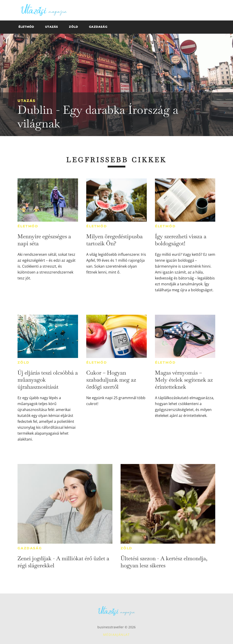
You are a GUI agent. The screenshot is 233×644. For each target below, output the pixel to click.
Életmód (28, 226)
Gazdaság (30, 548)
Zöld (23, 363)
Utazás (27, 101)
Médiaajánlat (116, 635)
